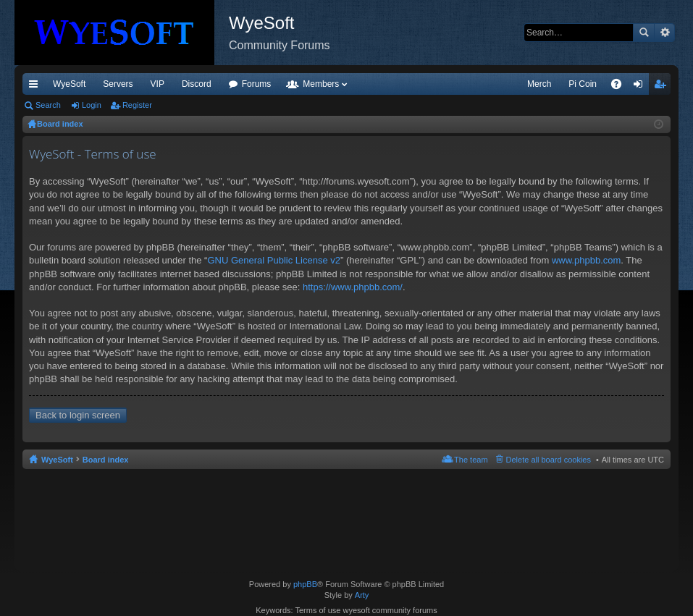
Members (321, 84)
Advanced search (664, 33)
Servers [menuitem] (118, 84)
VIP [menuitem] (157, 84)
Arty (362, 595)
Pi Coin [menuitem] (583, 84)
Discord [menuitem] (197, 84)
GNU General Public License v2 (274, 260)
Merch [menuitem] (539, 84)
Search (644, 33)
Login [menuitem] (641, 87)
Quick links (36, 87)
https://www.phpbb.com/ (353, 287)
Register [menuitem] (663, 87)
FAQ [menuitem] (621, 87)
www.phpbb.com (586, 260)
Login (92, 105)
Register (137, 105)
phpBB (305, 584)
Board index (106, 460)
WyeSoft (69, 84)
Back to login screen (78, 415)
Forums (257, 84)
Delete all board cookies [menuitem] (549, 460)
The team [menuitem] (471, 460)
